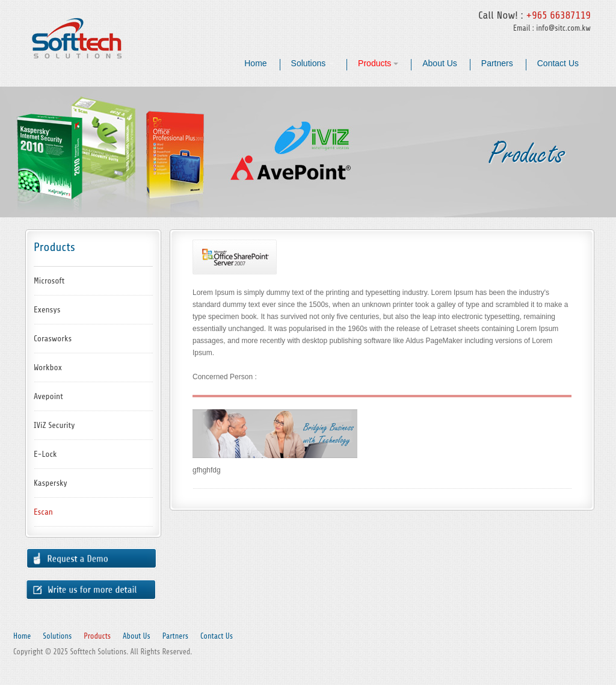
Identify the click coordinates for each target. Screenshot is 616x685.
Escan (43, 512)
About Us (440, 63)
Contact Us (558, 63)
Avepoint (48, 396)
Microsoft (49, 281)
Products (378, 63)
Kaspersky (51, 483)
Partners (497, 63)
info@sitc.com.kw (563, 28)
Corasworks (53, 339)
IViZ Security (54, 425)
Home (255, 63)
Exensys (47, 310)
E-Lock (45, 454)
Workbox (48, 367)
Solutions (313, 63)
